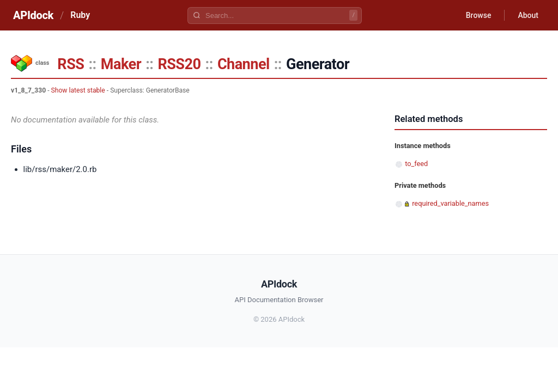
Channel (244, 64)
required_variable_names (450, 203)
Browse (479, 15)
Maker (121, 64)
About (528, 15)
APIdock (33, 15)
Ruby (80, 15)
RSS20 (179, 64)
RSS (71, 64)
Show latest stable (78, 90)
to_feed (416, 164)
